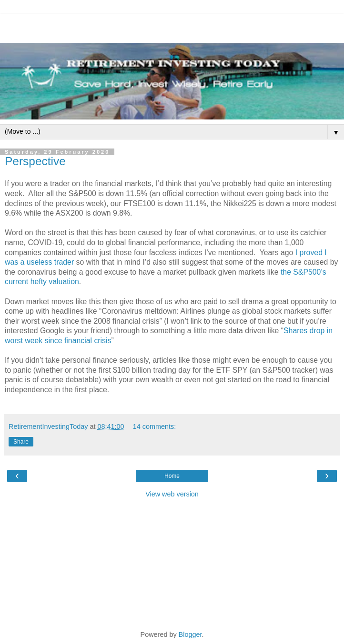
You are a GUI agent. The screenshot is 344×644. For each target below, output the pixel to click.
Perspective (35, 161)
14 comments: (154, 426)
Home (172, 476)
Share (21, 442)
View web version (172, 494)
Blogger (190, 634)
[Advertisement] (172, 26)
